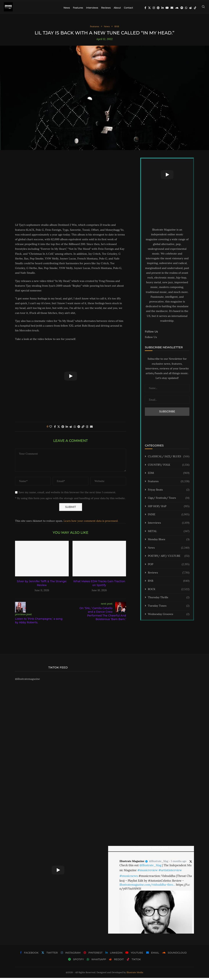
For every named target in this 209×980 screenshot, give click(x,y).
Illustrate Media (135, 975)
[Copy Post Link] (83, 429)
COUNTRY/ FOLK (169, 467)
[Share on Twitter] (59, 429)
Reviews (106, 8)
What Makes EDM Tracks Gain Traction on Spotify (99, 585)
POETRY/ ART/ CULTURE (169, 558)
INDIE (169, 517)
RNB (169, 583)
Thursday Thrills (169, 600)
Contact (128, 8)
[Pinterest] (158, 8)
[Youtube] (167, 8)
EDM (169, 475)
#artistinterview (170, 872)
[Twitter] (149, 8)
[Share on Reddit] (71, 429)
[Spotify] (182, 8)
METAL (169, 533)
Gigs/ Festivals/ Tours (169, 500)
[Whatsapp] (186, 8)
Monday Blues (169, 542)
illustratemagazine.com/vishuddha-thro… (147, 887)
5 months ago (179, 863)
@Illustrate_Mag (159, 863)
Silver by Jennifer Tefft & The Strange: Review (42, 585)
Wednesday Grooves (169, 616)
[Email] (172, 8)
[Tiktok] (195, 8)
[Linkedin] (163, 8)
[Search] (203, 8)
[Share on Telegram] (79, 429)
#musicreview (147, 872)
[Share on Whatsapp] (75, 429)
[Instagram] (154, 8)
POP (169, 566)
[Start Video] (71, 378)
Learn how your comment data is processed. (91, 523)
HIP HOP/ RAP (169, 508)
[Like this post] (51, 429)
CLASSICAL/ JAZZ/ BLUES (169, 459)
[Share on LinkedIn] (67, 429)
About (117, 8)
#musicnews (129, 878)
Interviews (92, 8)
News (67, 8)
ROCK (169, 591)
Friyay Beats (169, 492)
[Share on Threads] (87, 429)
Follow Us (151, 339)
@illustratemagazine (28, 681)
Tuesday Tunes (169, 608)
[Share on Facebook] (55, 429)
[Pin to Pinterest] (63, 429)
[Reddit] (191, 8)
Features (78, 8)
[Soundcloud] (177, 8)
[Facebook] (145, 8)
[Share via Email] (91, 429)
